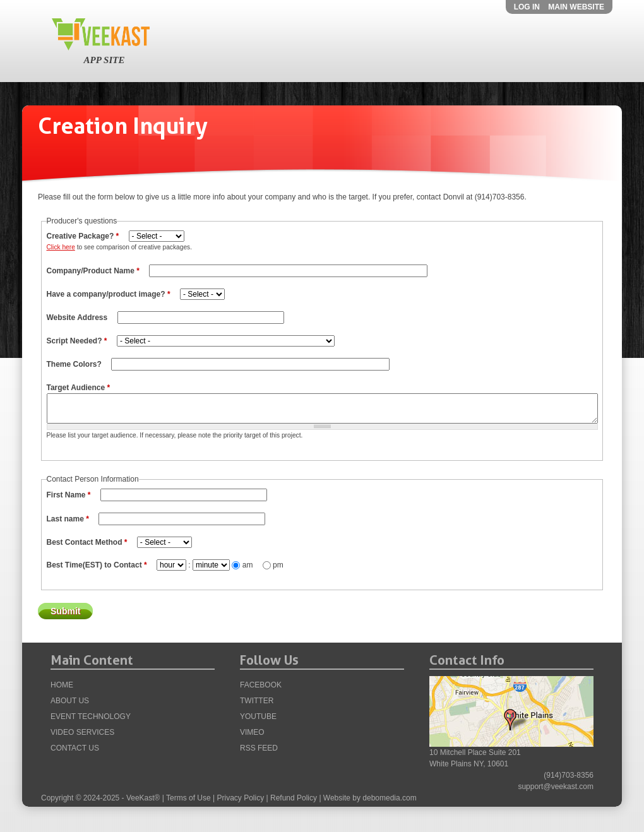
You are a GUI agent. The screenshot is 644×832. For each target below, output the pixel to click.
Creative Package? (83, 236)
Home (62, 685)
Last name (68, 519)
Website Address (78, 318)
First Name (69, 495)
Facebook (261, 685)
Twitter (257, 701)
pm (278, 565)
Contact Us (75, 748)
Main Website (576, 7)
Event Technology (91, 716)
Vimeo (252, 732)
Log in (527, 7)
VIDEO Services (82, 732)
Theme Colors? (75, 364)
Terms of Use (188, 798)
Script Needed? (77, 341)
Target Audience (79, 388)
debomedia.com (389, 798)
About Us (70, 701)
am (249, 565)
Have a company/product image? (109, 294)
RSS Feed (259, 748)
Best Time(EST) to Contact (97, 565)
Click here (61, 247)
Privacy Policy (241, 798)
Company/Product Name (93, 271)
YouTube (258, 716)
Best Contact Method (87, 542)
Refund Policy (294, 798)
